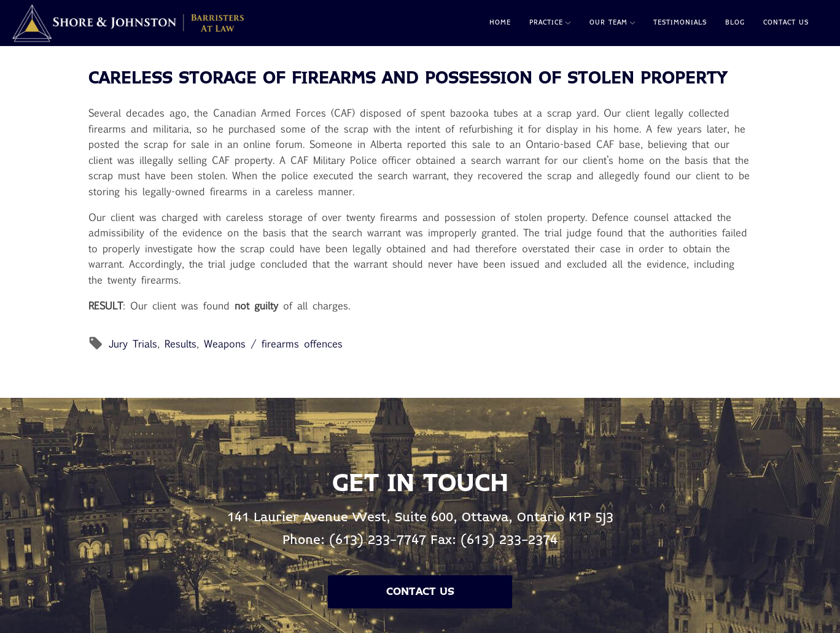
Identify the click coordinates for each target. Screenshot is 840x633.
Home (500, 23)
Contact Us (786, 23)
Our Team (612, 23)
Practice (550, 23)
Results (181, 344)
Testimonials (680, 23)
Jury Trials (133, 344)
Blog (735, 23)
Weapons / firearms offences (273, 344)
